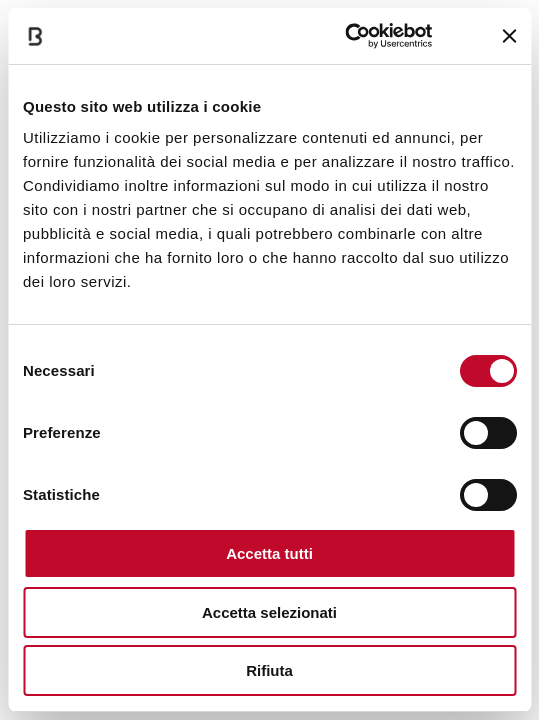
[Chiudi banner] (509, 36)
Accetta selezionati (269, 612)
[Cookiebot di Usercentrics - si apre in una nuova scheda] (345, 36)
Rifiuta (269, 670)
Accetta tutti (269, 553)
